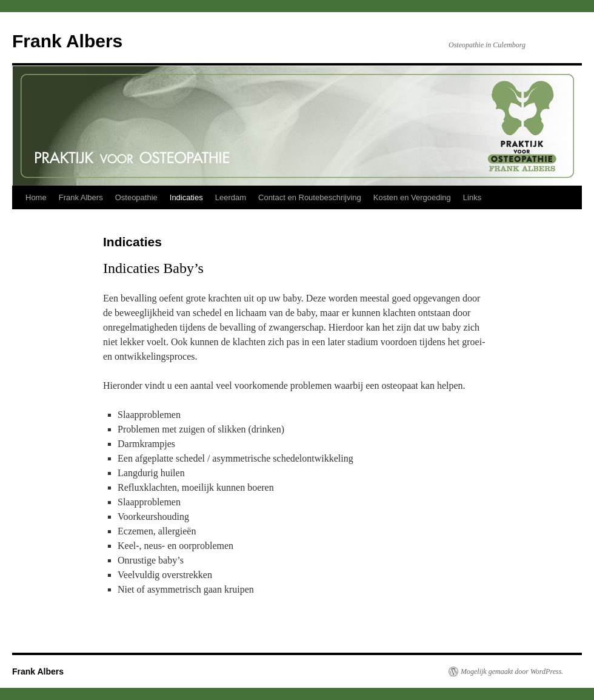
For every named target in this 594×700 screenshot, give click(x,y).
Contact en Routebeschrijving (310, 197)
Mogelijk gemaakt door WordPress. (512, 671)
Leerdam (231, 197)
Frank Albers (67, 41)
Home (36, 197)
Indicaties (186, 197)
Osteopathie (136, 197)
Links (472, 197)
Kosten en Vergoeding (412, 197)
